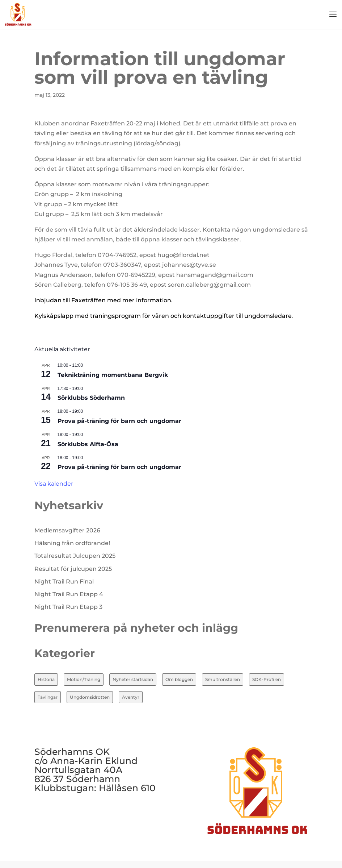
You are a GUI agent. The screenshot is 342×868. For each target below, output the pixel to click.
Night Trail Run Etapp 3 (68, 607)
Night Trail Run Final (64, 582)
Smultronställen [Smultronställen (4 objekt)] (223, 679)
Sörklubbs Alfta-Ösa (88, 444)
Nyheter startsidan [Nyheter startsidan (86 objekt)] (133, 679)
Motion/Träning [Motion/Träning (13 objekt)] (84, 679)
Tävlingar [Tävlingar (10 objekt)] (48, 697)
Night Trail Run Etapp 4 (69, 594)
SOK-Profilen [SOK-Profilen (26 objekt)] (267, 679)
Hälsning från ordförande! (72, 543)
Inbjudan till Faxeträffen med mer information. (104, 300)
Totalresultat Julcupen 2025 (75, 556)
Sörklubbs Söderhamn (91, 398)
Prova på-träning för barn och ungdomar (119, 421)
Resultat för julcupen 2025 (73, 569)
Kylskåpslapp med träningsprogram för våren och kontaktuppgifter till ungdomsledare (163, 316)
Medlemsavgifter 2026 (67, 530)
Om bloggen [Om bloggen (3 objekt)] (179, 679)
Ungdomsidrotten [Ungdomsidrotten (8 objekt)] (90, 697)
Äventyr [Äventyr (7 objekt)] (131, 697)
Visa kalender (54, 484)
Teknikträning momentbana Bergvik (113, 375)
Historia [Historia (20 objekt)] (46, 679)
